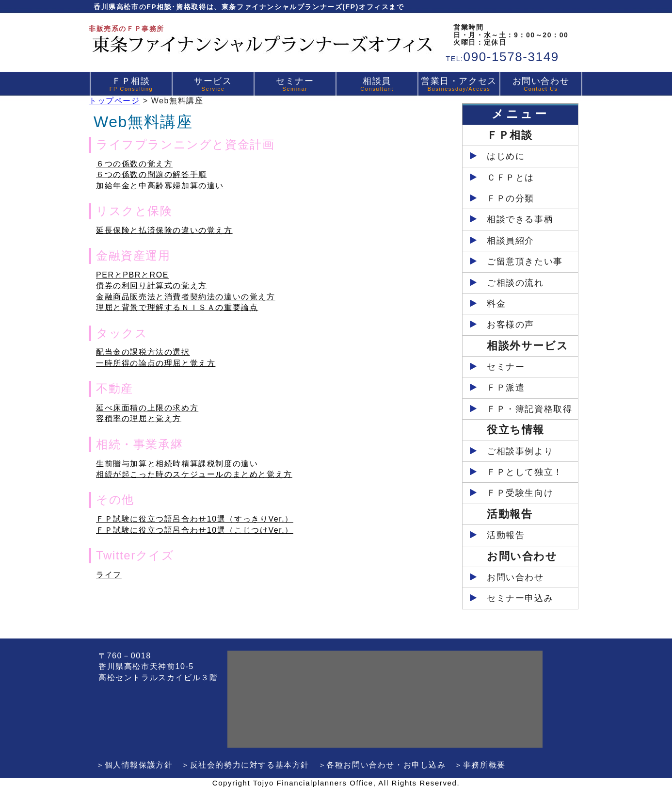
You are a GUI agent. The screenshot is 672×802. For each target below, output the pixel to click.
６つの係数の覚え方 (134, 164)
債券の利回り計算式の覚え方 (152, 286)
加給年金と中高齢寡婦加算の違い (160, 186)
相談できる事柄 (520, 219)
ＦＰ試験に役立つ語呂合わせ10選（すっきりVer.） (195, 519)
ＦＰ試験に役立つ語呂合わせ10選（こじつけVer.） (195, 530)
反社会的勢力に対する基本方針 (250, 765)
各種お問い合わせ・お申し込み (386, 765)
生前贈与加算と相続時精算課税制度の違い (177, 464)
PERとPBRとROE (132, 275)
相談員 (377, 84)
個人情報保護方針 (139, 765)
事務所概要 (484, 765)
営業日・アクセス (459, 84)
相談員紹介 (511, 241)
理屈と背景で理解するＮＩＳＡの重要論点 (177, 307)
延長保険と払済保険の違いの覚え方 (164, 230)
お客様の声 (511, 325)
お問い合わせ (541, 84)
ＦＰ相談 (131, 84)
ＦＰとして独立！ (525, 472)
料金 (496, 304)
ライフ (109, 575)
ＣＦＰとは (511, 178)
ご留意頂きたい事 (525, 262)
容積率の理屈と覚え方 (139, 418)
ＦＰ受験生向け (520, 493)
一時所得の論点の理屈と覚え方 (156, 363)
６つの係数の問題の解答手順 (152, 174)
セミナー (295, 84)
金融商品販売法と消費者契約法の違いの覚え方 (186, 297)
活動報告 (506, 535)
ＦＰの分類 (511, 198)
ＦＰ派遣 (506, 388)
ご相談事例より (520, 451)
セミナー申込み (520, 598)
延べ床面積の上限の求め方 (147, 408)
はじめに (506, 156)
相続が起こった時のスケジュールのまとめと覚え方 (194, 474)
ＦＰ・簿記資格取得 (529, 409)
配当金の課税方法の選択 (143, 352)
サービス (213, 84)
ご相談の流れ (515, 283)
